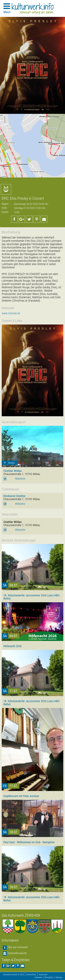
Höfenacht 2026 (13, 646)
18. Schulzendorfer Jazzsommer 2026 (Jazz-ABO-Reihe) (32, 597)
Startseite (38, 977)
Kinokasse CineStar (14, 496)
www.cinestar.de (11, 313)
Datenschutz (31, 975)
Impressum (43, 975)
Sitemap (59, 977)
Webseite (20, 479)
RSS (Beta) (49, 977)
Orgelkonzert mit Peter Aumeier (21, 796)
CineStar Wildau (13, 471)
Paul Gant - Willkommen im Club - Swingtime (29, 842)
